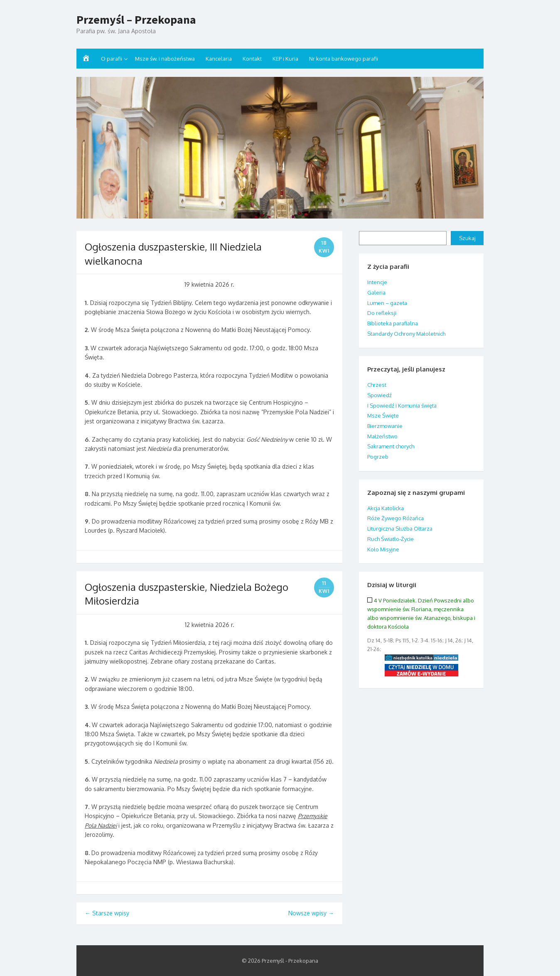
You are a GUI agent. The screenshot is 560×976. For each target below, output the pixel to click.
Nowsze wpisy (311, 913)
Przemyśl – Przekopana (136, 20)
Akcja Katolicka (386, 508)
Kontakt (252, 59)
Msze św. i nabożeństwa (165, 59)
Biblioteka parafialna (393, 323)
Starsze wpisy (107, 913)
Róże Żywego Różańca (395, 518)
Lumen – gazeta (387, 303)
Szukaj (467, 238)
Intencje (377, 282)
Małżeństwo (382, 436)
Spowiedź (379, 395)
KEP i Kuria (285, 59)
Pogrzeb (378, 457)
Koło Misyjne (383, 549)
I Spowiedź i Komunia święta (402, 406)
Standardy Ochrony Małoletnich (406, 334)
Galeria (376, 293)
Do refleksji (382, 313)
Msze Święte (383, 415)
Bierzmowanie (385, 426)
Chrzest (377, 385)
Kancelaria (219, 59)
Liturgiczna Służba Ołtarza (400, 529)
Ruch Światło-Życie (391, 539)
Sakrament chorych (391, 446)
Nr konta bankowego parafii (344, 59)
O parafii (112, 59)
